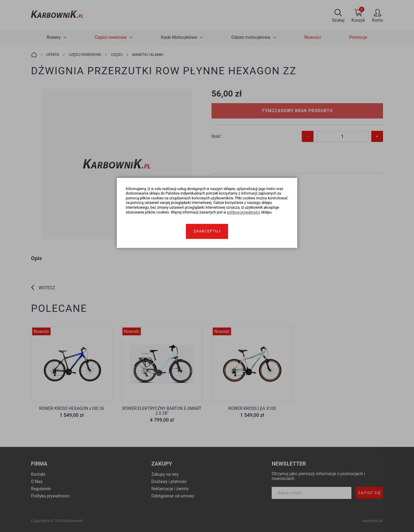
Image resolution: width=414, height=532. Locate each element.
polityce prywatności (244, 212)
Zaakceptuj (207, 231)
